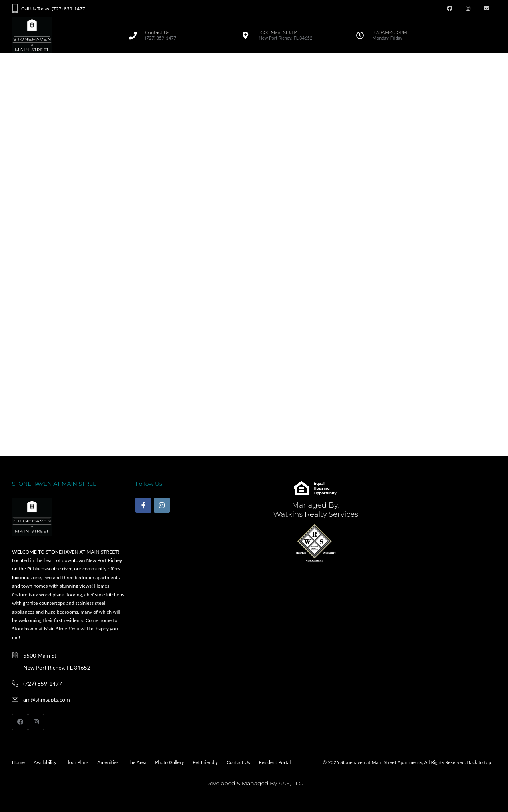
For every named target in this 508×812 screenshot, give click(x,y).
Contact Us (238, 762)
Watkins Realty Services (316, 514)
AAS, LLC (290, 783)
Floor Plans (77, 762)
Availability (45, 762)
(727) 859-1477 (43, 683)
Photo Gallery (169, 762)
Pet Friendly (205, 762)
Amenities (108, 762)
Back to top (479, 762)
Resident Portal (275, 762)
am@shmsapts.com (47, 699)
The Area (137, 762)
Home (18, 762)
